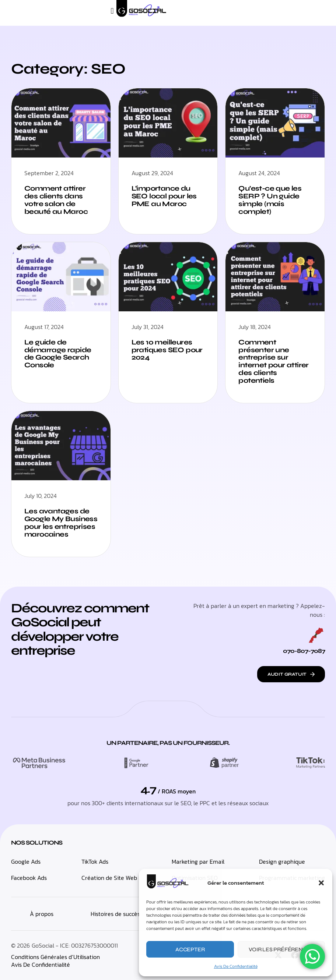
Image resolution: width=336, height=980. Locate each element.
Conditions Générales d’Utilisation (55, 957)
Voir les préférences (281, 949)
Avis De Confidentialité (236, 966)
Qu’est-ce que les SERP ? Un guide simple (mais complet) (270, 200)
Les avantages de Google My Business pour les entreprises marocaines (61, 523)
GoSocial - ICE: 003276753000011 (75, 945)
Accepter (190, 949)
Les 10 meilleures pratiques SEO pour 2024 (167, 350)
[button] (321, 883)
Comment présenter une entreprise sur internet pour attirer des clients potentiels (273, 361)
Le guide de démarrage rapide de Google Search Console (58, 354)
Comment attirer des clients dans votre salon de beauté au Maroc (56, 200)
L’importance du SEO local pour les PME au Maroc (164, 196)
